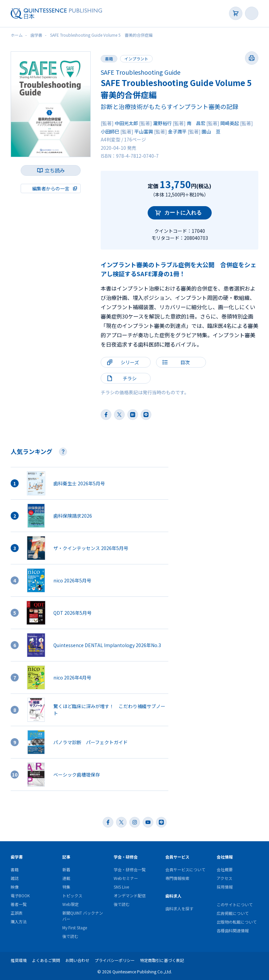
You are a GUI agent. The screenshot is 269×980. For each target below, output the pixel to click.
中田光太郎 (126, 123)
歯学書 (17, 857)
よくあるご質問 (46, 960)
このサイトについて (235, 904)
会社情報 (225, 857)
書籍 (109, 59)
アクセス (224, 878)
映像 (15, 887)
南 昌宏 (196, 123)
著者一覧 (19, 904)
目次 (185, 362)
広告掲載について (233, 913)
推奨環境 (19, 960)
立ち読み (55, 170)
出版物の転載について (237, 922)
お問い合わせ (77, 960)
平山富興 (144, 131)
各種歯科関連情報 (233, 930)
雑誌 (15, 878)
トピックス (72, 895)
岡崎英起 (230, 123)
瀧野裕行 (162, 123)
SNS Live (121, 887)
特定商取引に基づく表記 (162, 960)
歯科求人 (173, 896)
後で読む (70, 936)
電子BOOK (20, 895)
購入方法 (19, 921)
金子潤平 (177, 131)
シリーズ (130, 362)
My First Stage (75, 927)
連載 (66, 878)
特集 (66, 887)
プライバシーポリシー (115, 960)
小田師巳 (110, 131)
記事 (66, 857)
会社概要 (225, 869)
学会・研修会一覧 (130, 869)
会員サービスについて (185, 869)
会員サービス (177, 857)
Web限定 (70, 904)
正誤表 (17, 913)
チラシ (130, 378)
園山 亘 (211, 131)
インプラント (136, 59)
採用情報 (225, 887)
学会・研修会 (126, 857)
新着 (66, 869)
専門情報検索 (177, 878)
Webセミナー (126, 878)
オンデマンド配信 (130, 895)
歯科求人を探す (179, 908)
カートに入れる (183, 213)
